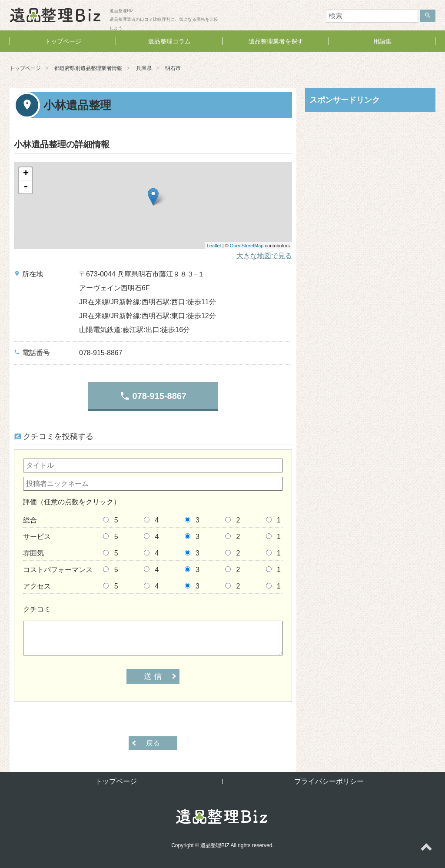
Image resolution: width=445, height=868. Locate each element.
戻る (153, 743)
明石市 (173, 68)
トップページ (63, 41)
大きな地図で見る (264, 256)
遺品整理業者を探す (276, 41)
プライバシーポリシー (329, 781)
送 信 (153, 676)
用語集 (382, 41)
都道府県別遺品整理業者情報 (88, 68)
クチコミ (37, 609)
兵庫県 (144, 68)
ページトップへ (426, 849)
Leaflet (214, 246)
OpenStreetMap (247, 246)
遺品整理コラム (169, 41)
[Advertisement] (370, 175)
